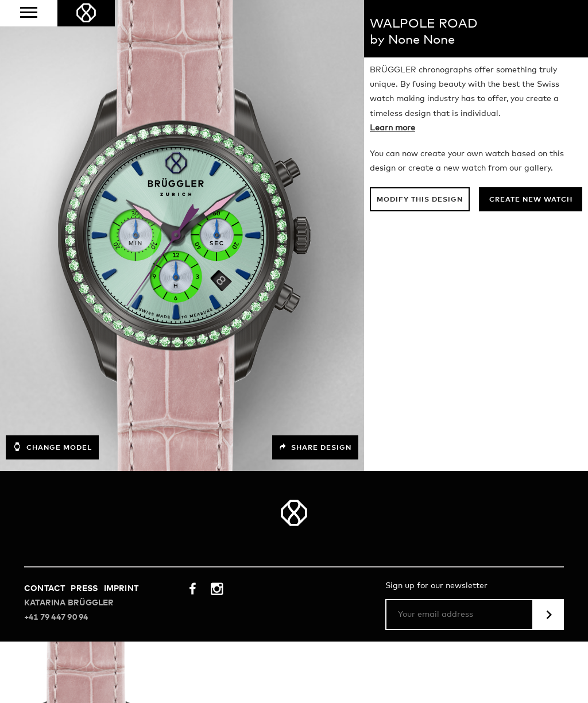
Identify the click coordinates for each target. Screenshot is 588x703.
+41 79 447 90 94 (56, 617)
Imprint (121, 589)
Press (84, 589)
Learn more (392, 128)
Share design (315, 447)
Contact (45, 589)
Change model (52, 447)
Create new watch (531, 200)
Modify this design (420, 200)
